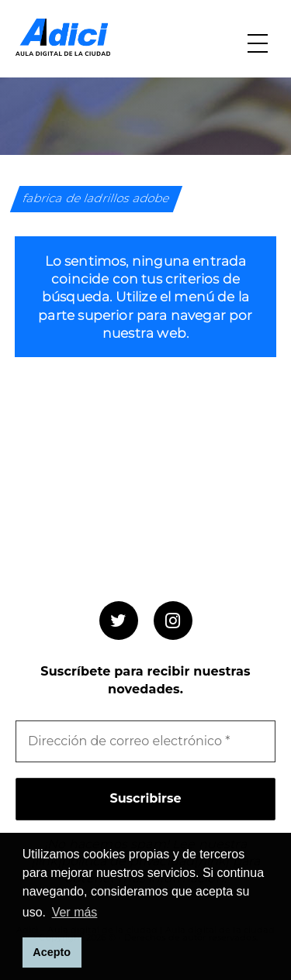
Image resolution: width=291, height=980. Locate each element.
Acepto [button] (52, 952)
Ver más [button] (75, 912)
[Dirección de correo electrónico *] (145, 741)
